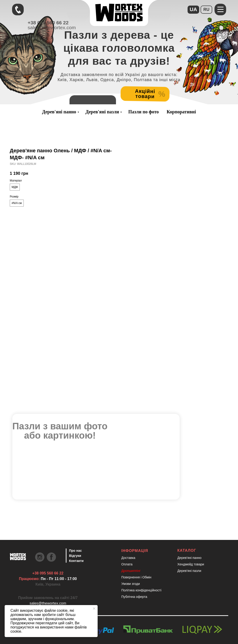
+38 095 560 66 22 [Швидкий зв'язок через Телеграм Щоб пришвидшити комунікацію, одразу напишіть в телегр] (48, 573)
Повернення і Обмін (136, 577)
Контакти (76, 561)
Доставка (128, 558)
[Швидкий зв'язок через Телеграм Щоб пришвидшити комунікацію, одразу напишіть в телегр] (18, 10)
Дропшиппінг (131, 571)
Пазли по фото (144, 112)
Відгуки (75, 556)
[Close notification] (94, 609)
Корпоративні (181, 112)
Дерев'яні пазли (102, 112)
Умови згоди (131, 584)
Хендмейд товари (191, 564)
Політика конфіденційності (141, 590)
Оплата (127, 564)
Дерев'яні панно (59, 112)
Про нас (75, 551)
